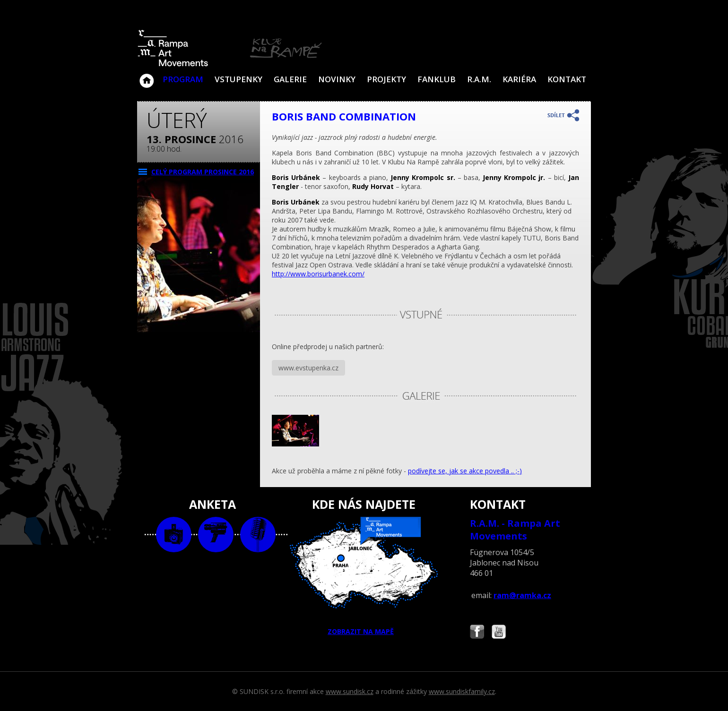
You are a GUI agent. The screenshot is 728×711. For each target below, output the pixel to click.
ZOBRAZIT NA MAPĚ (364, 576)
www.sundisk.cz (350, 691)
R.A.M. (479, 79)
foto (174, 535)
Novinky (337, 79)
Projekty (386, 79)
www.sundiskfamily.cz (462, 691)
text (258, 535)
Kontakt (567, 79)
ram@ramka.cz (522, 595)
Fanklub (437, 79)
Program (183, 79)
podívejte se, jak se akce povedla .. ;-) (465, 471)
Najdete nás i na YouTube (499, 633)
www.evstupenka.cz (308, 368)
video (216, 535)
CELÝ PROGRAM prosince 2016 (203, 172)
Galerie (290, 79)
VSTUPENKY (238, 79)
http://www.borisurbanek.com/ (318, 274)
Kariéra (519, 79)
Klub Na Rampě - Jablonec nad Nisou (147, 76)
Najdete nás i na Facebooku (477, 633)
